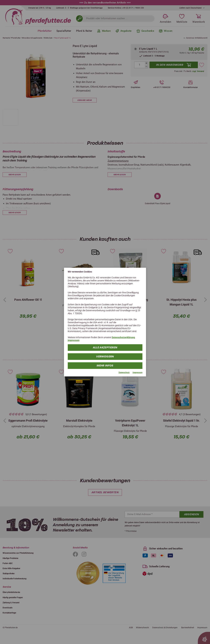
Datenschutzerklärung (123, 337)
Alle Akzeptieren (105, 347)
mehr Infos (105, 366)
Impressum (74, 340)
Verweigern (105, 356)
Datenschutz (124, 373)
